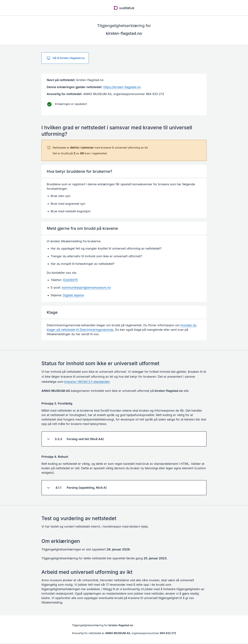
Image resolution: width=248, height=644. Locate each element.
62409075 (70, 280)
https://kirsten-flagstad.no (122, 87)
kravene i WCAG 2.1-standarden (87, 382)
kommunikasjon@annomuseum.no (86, 287)
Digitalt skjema (73, 295)
